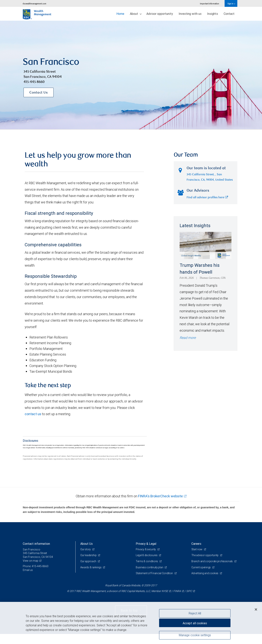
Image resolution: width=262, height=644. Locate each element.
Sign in (231, 4)
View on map (31, 571)
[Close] (256, 609)
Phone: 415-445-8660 (36, 576)
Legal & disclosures (147, 565)
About (136, 14)
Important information (210, 4)
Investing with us (190, 14)
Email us (28, 580)
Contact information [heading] (36, 554)
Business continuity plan (150, 577)
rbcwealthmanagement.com (34, 4)
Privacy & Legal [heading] (146, 554)
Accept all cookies (195, 623)
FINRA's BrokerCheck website (160, 506)
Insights (213, 14)
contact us (33, 424)
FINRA (177, 601)
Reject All (195, 613)
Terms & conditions (147, 572)
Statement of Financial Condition (155, 583)
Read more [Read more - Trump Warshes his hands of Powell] (188, 348)
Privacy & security (146, 559)
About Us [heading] (86, 554)
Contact (229, 14)
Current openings (201, 577)
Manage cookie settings (195, 635)
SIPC (189, 601)
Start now (197, 559)
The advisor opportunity (205, 565)
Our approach (89, 572)
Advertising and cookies (205, 583)
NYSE (165, 601)
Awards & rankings (91, 577)
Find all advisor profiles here (207, 208)
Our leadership (89, 565)
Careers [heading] (196, 554)
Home (120, 14)
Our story (86, 559)
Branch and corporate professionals (212, 572)
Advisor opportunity (160, 14)
